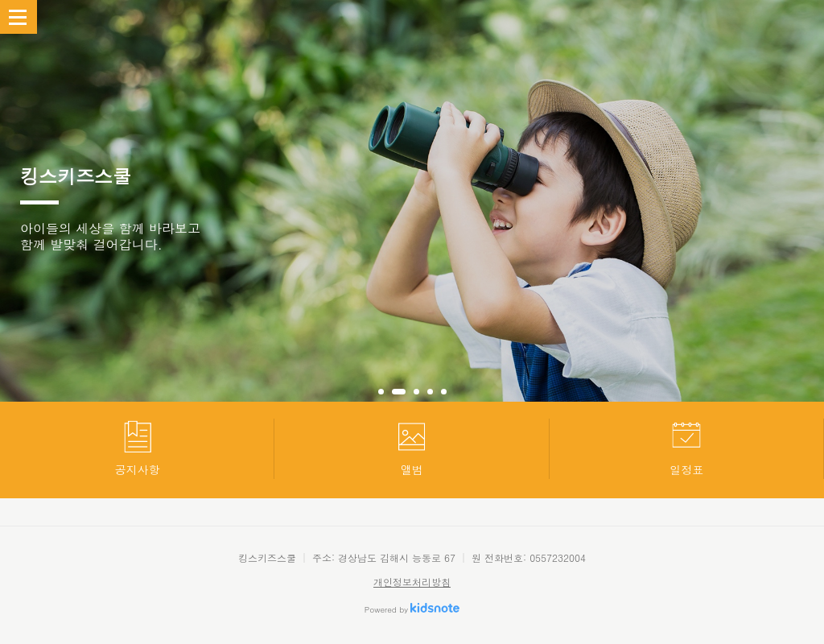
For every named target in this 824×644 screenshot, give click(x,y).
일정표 (686, 448)
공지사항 (138, 448)
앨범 (412, 448)
